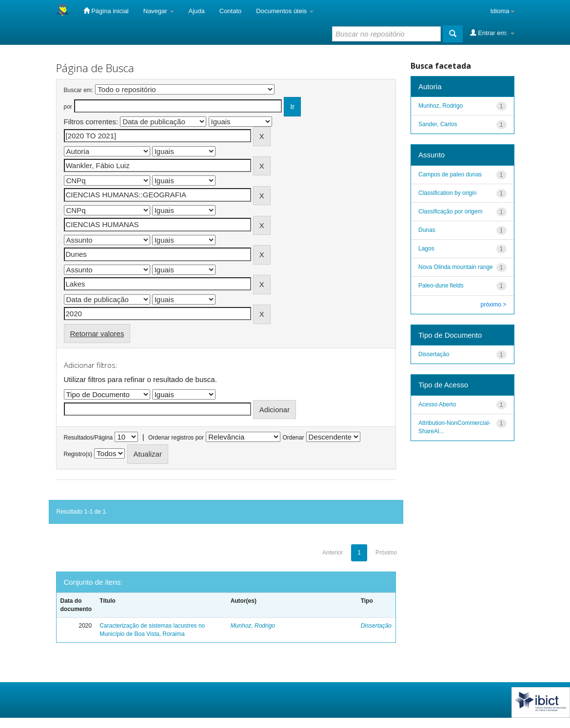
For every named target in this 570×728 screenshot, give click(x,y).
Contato (231, 11)
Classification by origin (447, 193)
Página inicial (106, 11)
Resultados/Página (88, 438)
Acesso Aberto (437, 404)
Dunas (427, 230)
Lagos (426, 249)
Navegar (159, 11)
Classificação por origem (450, 211)
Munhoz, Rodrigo (253, 626)
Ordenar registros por (176, 438)
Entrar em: (492, 33)
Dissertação (376, 626)
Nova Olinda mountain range (456, 267)
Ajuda (197, 11)
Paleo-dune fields (441, 286)
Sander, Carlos (438, 124)
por (68, 107)
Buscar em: (79, 90)
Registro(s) (78, 454)
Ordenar (293, 438)
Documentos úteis (285, 11)
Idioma (502, 11)
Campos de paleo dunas (450, 174)
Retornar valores (97, 334)
